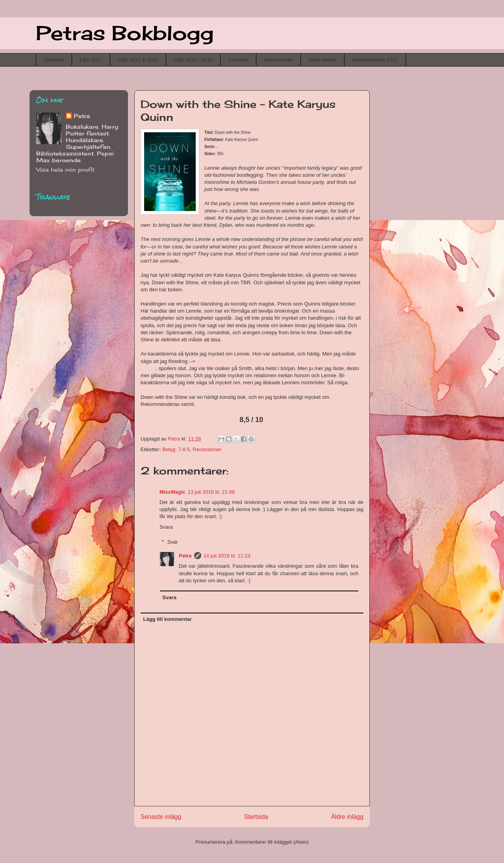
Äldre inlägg (347, 817)
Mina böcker (323, 60)
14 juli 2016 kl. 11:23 (227, 556)
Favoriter (238, 60)
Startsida (54, 60)
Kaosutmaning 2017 (375, 60)
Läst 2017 (91, 60)
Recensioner (279, 60)
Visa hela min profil (65, 169)
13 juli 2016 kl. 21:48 (211, 492)
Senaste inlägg (161, 817)
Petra (185, 556)
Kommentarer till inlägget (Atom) (272, 842)
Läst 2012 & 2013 (138, 60)
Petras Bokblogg (125, 33)
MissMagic (172, 492)
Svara (166, 527)
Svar (173, 542)
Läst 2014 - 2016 (193, 60)
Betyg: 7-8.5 (176, 449)
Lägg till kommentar (168, 619)
